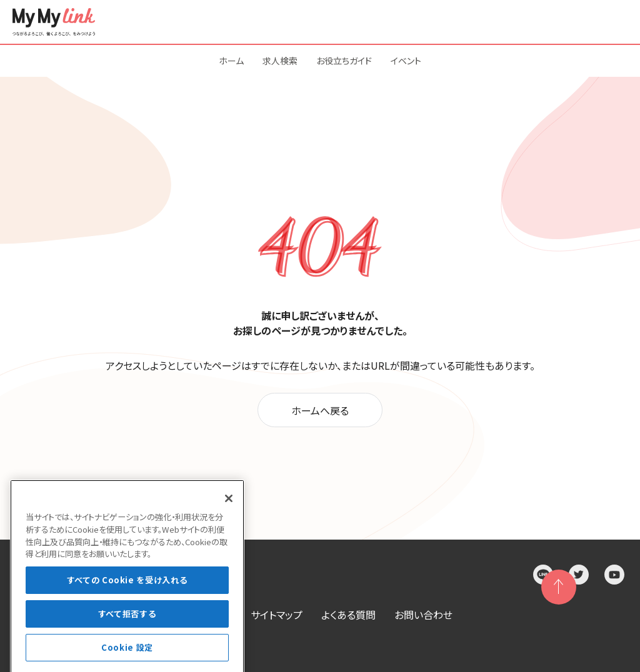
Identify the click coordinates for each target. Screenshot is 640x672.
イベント (406, 61)
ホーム (231, 61)
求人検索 (280, 61)
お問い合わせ (423, 615)
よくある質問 (348, 615)
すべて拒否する (127, 640)
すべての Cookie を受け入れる (127, 606)
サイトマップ (277, 615)
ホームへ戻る (320, 410)
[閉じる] (229, 525)
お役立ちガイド (344, 61)
